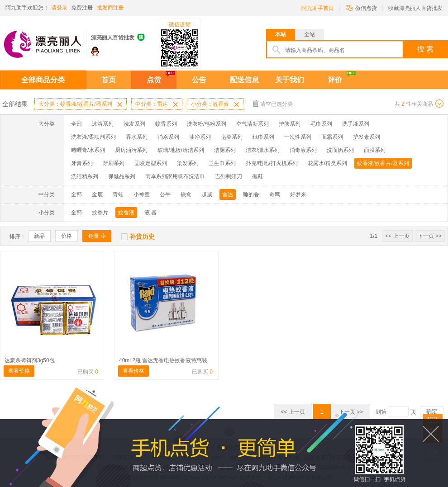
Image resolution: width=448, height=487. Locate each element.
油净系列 (200, 137)
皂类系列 (232, 137)
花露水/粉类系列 (327, 163)
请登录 (59, 8)
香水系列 (137, 137)
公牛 (165, 194)
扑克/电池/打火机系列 (272, 163)
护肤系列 (290, 124)
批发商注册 (110, 8)
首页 (109, 80)
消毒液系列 (303, 150)
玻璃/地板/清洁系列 (181, 150)
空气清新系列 (253, 124)
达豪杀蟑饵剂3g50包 (30, 360)
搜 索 (425, 49)
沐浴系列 (103, 124)
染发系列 (188, 163)
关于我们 (290, 80)
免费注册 (82, 8)
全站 (310, 34)
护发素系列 (367, 137)
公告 (199, 80)
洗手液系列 (356, 124)
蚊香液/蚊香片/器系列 (383, 163)
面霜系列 (332, 137)
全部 (76, 124)
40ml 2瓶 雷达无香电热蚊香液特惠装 (163, 360)
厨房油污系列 (131, 150)
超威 (207, 194)
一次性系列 (298, 137)
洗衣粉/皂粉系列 (207, 124)
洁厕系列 (225, 150)
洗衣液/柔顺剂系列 (93, 137)
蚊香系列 (166, 124)
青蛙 (118, 194)
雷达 (228, 194)
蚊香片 (100, 213)
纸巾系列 (263, 137)
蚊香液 (126, 213)
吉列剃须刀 (229, 176)
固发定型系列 (151, 163)
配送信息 (244, 80)
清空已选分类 (273, 103)
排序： (18, 236)
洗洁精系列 (85, 176)
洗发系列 (134, 124)
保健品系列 (122, 176)
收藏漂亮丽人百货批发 (415, 8)
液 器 (150, 213)
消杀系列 (168, 137)
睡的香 (251, 194)
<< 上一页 (397, 236)
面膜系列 (375, 150)
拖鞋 (257, 176)
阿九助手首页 (318, 8)
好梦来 (298, 194)
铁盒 (186, 194)
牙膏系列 (82, 163)
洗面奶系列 (340, 150)
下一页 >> (430, 236)
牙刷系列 (114, 163)
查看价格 (19, 371)
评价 (335, 80)
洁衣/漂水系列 (263, 150)
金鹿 (97, 194)
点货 (154, 80)
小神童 (142, 194)
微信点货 (361, 7)
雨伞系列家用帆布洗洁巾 (175, 176)
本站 (281, 34)
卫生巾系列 (222, 163)
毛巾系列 (321, 124)
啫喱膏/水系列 (88, 150)
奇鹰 (275, 194)
